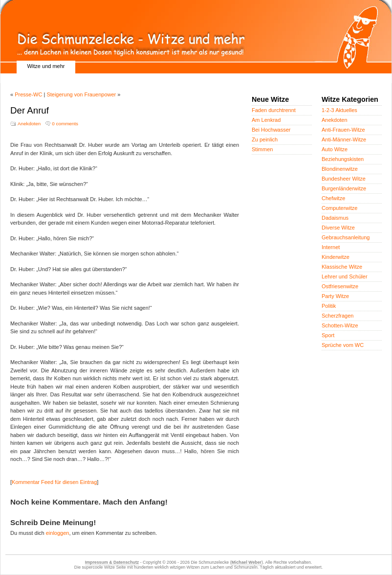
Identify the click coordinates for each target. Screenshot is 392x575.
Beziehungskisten (343, 159)
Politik (329, 306)
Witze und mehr (46, 66)
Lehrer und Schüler (345, 276)
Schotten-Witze (340, 325)
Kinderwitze (336, 257)
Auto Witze (335, 149)
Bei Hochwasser (271, 130)
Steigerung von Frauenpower (81, 94)
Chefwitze (333, 198)
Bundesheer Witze (344, 179)
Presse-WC (28, 94)
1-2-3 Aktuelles (339, 110)
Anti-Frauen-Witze (343, 130)
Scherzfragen (338, 316)
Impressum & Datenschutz (112, 562)
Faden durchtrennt (274, 110)
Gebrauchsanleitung (346, 237)
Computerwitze (339, 208)
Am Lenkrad (266, 120)
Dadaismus (335, 218)
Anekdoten (29, 124)
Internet (331, 247)
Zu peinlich (265, 139)
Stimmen (262, 149)
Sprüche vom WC (343, 345)
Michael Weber (247, 562)
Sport (328, 335)
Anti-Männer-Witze (344, 139)
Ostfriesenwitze (340, 286)
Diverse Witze (338, 228)
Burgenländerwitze (344, 188)
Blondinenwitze (340, 169)
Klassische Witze (342, 267)
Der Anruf (30, 110)
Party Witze (335, 296)
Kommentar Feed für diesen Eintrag (54, 482)
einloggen (58, 533)
